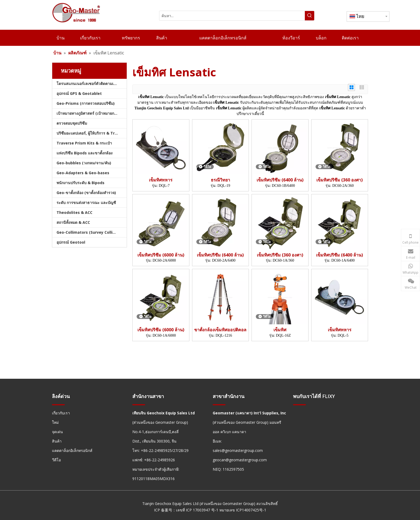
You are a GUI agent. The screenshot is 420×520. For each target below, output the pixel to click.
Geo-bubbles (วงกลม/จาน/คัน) (84, 163)
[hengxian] (58, 404)
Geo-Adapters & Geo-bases (83, 173)
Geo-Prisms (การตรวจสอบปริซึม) (86, 103)
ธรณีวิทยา (220, 180)
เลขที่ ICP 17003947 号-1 (197, 510)
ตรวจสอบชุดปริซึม (72, 123)
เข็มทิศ (280, 330)
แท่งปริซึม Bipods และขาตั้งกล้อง (85, 153)
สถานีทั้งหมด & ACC (73, 222)
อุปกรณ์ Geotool (71, 242)
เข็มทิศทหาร (161, 180)
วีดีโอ (56, 460)
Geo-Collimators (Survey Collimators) (92, 232)
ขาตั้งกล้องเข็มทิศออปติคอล (220, 330)
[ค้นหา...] (232, 16)
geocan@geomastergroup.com (240, 460)
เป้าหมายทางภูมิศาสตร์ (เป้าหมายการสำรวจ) (92, 113)
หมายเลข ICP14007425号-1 (243, 510)
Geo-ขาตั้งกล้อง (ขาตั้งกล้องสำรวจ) (86, 193)
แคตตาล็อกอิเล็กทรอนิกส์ (72, 450)
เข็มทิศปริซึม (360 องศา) (340, 180)
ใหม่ (55, 422)
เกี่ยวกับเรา (61, 413)
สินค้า (57, 441)
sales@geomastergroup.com (238, 450)
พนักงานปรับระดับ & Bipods (80, 183)
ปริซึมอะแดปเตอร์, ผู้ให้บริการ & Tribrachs (92, 133)
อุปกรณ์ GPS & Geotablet (79, 93)
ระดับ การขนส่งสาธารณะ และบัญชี (86, 203)
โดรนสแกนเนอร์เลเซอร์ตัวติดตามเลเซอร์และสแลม (92, 83)
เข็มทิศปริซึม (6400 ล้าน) (280, 180)
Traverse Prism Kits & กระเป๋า (84, 143)
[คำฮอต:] (310, 16)
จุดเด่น (57, 432)
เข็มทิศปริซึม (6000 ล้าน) (161, 255)
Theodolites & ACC (74, 212)
